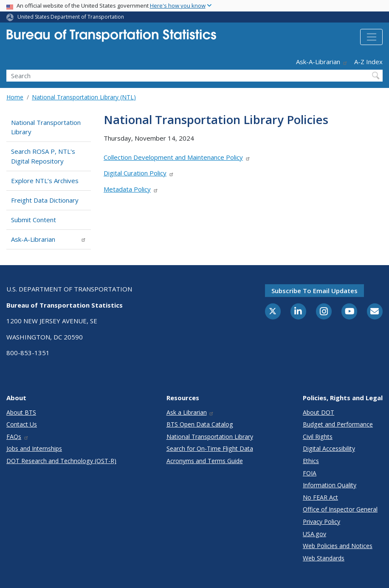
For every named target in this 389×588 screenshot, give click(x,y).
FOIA (310, 473)
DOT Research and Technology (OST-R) (61, 461)
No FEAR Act (320, 497)
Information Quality (330, 485)
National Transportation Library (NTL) (84, 97)
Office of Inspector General (340, 509)
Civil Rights (318, 437)
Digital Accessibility (329, 448)
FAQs (18, 437)
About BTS (21, 412)
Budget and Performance (338, 424)
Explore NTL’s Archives (45, 181)
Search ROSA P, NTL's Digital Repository (43, 156)
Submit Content (34, 220)
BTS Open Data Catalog (200, 424)
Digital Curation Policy (139, 173)
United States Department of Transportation (71, 17)
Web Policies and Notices (338, 546)
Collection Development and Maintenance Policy (177, 157)
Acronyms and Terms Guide (205, 461)
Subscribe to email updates (314, 291)
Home (15, 97)
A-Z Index (368, 62)
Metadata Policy (131, 189)
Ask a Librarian (190, 412)
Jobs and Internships (34, 448)
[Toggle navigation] (371, 37)
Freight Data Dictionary (45, 200)
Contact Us (22, 424)
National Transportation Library (46, 127)
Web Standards (324, 558)
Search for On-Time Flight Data (210, 448)
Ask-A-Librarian (322, 62)
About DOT (319, 412)
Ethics (311, 461)
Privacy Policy (321, 522)
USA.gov (314, 534)
